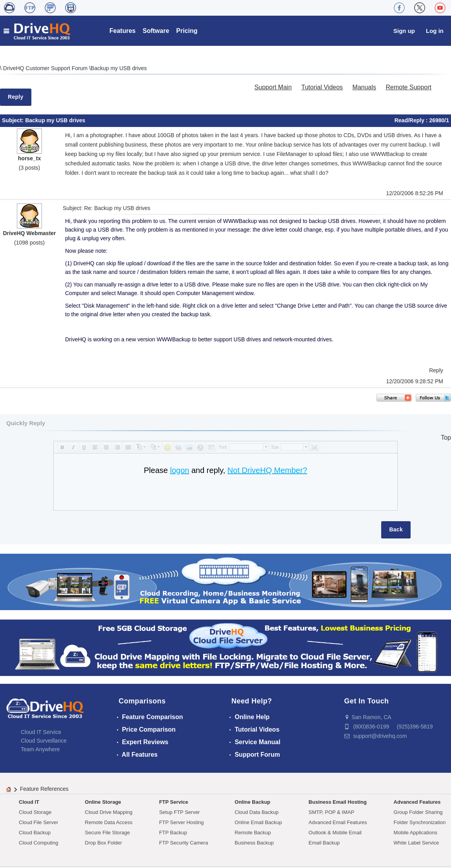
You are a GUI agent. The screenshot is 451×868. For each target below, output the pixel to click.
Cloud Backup (35, 833)
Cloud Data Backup (256, 812)
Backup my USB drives (119, 68)
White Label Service (416, 843)
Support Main (273, 87)
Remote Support (408, 87)
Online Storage (103, 802)
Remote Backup (253, 833)
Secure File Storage (107, 833)
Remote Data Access (108, 822)
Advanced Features (417, 802)
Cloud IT (29, 802)
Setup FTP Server (180, 812)
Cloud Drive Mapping (108, 812)
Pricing (187, 31)
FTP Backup (173, 833)
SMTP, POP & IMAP (332, 812)
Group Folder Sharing (418, 812)
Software (156, 31)
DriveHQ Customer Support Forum (46, 68)
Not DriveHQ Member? (267, 470)
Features (123, 31)
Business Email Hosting (338, 802)
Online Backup (252, 802)
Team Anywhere (40, 749)
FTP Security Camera (184, 843)
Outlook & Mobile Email (335, 833)
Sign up (404, 31)
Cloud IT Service (41, 732)
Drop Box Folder (103, 843)
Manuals (364, 87)
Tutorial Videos (322, 87)
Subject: (14, 120)
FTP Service (174, 802)
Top (446, 438)
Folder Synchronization (420, 822)
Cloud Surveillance (44, 741)
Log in (435, 31)
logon (179, 470)
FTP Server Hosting (182, 822)
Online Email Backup (258, 822)
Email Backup (324, 843)
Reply (16, 97)
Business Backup (254, 843)
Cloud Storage (35, 812)
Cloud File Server (38, 822)
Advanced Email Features (338, 822)
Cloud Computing (38, 843)
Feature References (44, 789)
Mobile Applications (416, 833)
